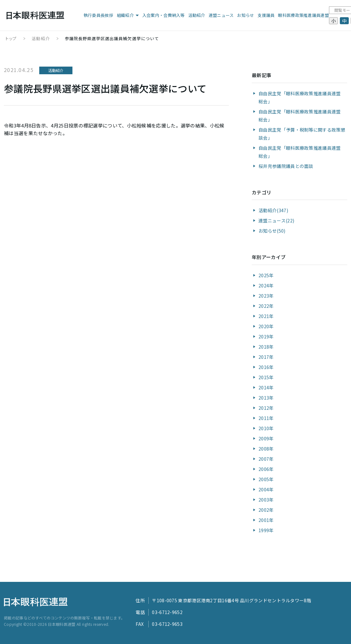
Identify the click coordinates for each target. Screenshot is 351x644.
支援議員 (266, 15)
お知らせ (246, 15)
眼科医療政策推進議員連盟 (303, 15)
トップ (11, 38)
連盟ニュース (221, 15)
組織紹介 (125, 15)
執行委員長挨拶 (98, 15)
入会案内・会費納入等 (164, 15)
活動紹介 (197, 15)
